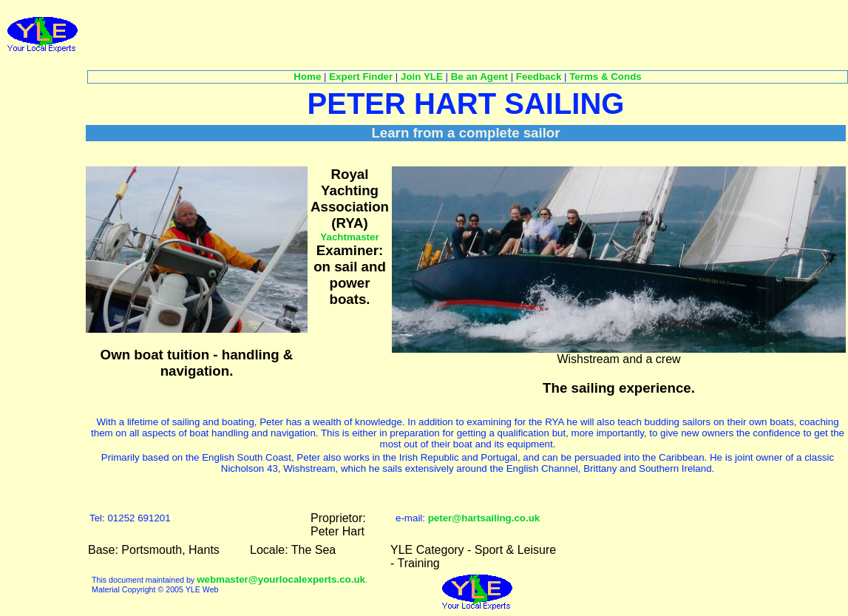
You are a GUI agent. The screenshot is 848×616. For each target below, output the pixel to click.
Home (307, 77)
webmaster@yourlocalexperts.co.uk (281, 579)
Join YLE (422, 77)
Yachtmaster (349, 237)
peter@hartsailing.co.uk (484, 518)
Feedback (539, 77)
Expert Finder (361, 77)
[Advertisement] (356, 34)
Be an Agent (479, 77)
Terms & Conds (606, 77)
